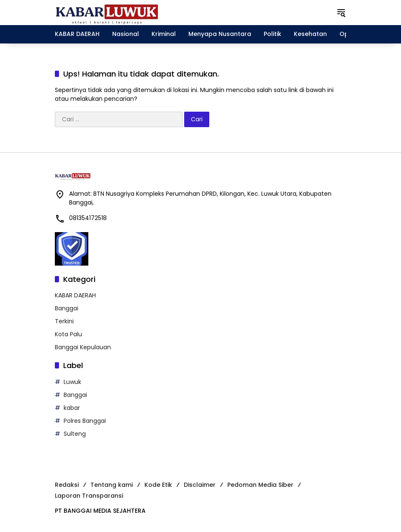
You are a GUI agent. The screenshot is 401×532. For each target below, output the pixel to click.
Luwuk (72, 382)
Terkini (64, 321)
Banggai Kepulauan (83, 347)
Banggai (67, 308)
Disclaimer (200, 485)
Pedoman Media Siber (260, 485)
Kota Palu (68, 334)
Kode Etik (158, 485)
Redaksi (67, 485)
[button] (341, 13)
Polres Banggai (85, 421)
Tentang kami (112, 485)
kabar (72, 408)
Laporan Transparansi (89, 496)
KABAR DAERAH (75, 295)
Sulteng (75, 434)
